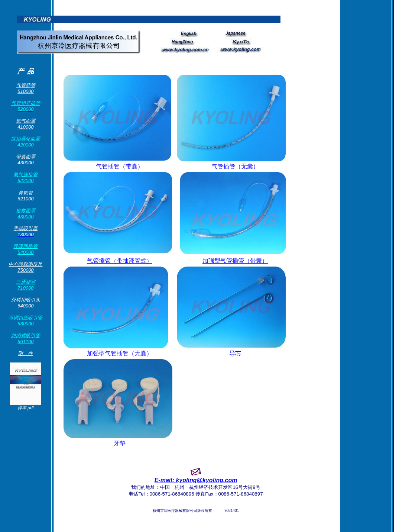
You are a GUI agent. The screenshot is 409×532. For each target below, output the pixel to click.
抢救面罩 (26, 211)
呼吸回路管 (25, 246)
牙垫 (120, 443)
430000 (25, 217)
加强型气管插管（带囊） (235, 261)
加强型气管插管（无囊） (120, 353)
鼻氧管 (25, 193)
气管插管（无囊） (235, 166)
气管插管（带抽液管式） (120, 261)
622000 (25, 180)
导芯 (235, 353)
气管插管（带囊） (120, 166)
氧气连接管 (25, 175)
